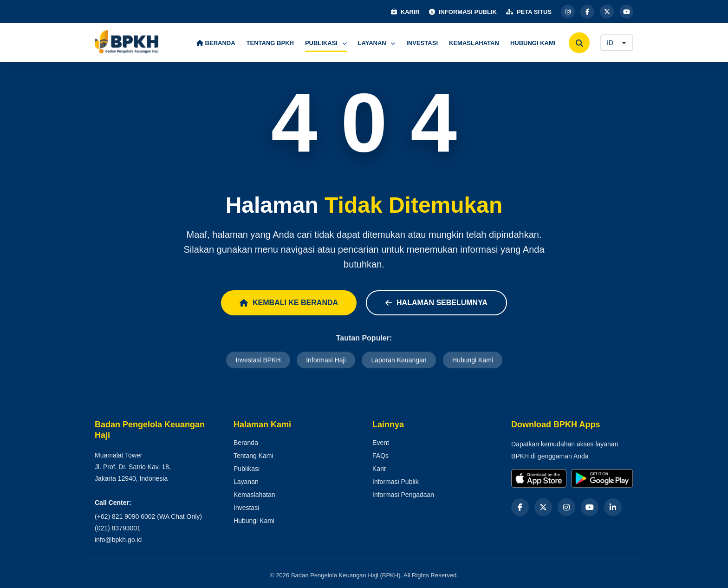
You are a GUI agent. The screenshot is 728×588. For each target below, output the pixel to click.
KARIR (405, 12)
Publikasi (247, 469)
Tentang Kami (253, 456)
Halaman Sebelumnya (436, 303)
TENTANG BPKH (270, 43)
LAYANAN (377, 43)
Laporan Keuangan (399, 360)
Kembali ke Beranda (289, 303)
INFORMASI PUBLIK (463, 12)
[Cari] (579, 43)
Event (381, 443)
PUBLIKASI (326, 43)
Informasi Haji (326, 360)
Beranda (246, 443)
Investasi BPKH (258, 360)
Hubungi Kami (473, 360)
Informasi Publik (396, 482)
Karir (379, 469)
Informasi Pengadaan (403, 495)
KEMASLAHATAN (474, 43)
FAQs (380, 456)
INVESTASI (422, 43)
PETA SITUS (529, 12)
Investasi (246, 508)
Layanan (246, 482)
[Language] (617, 43)
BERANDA (216, 43)
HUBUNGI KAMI (533, 43)
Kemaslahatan (254, 495)
